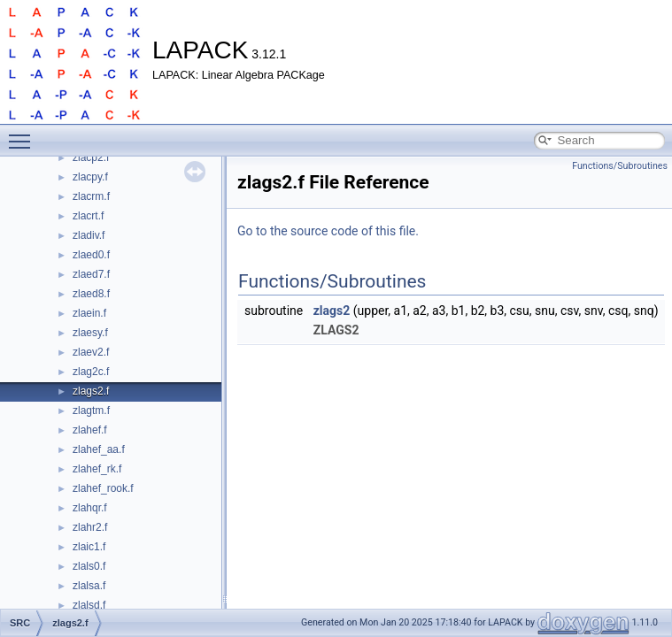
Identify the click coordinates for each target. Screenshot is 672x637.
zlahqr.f (90, 508)
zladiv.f (89, 235)
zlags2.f (91, 391)
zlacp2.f (91, 157)
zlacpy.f (90, 177)
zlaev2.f (91, 352)
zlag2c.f (91, 372)
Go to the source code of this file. (328, 231)
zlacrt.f (88, 216)
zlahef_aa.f (99, 449)
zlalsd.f (89, 605)
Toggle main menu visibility (24, 134)
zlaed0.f (91, 255)
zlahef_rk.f (97, 469)
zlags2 (332, 311)
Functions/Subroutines (620, 166)
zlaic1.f (89, 547)
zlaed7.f (91, 274)
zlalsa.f (89, 586)
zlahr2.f (90, 527)
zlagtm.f (91, 411)
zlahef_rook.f (103, 488)
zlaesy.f (90, 333)
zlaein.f (89, 313)
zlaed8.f (91, 294)
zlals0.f (89, 566)
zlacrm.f (91, 196)
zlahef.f (90, 430)
